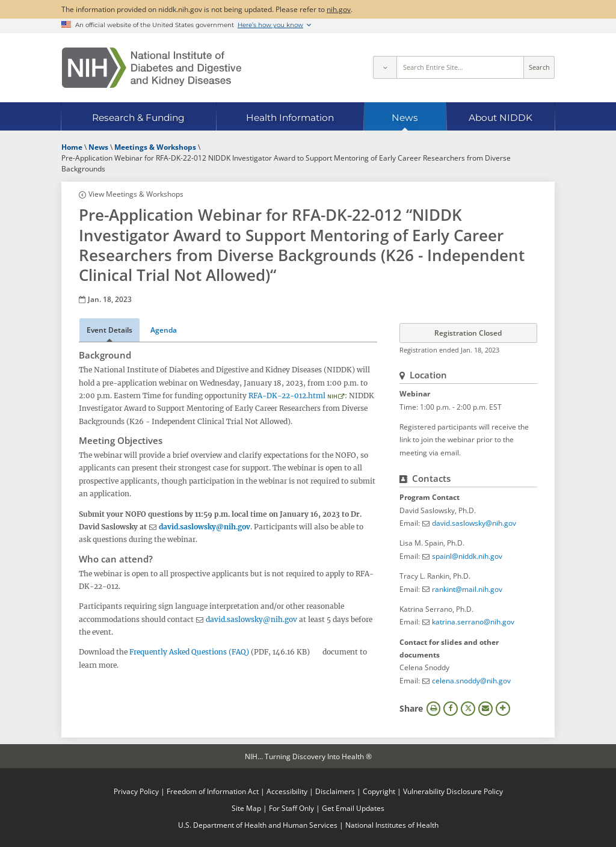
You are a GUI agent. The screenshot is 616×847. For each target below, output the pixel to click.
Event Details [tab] (109, 330)
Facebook (451, 709)
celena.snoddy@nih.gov (471, 680)
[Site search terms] (460, 67)
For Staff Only (291, 808)
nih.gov (339, 9)
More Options (503, 709)
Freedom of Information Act (213, 791)
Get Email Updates (353, 808)
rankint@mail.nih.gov (467, 589)
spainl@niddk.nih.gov (467, 556)
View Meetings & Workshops (136, 194)
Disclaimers (335, 791)
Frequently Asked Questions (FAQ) (189, 652)
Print (434, 709)
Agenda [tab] (164, 330)
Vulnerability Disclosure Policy (453, 791)
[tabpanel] (228, 510)
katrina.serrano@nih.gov (473, 621)
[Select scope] (384, 67)
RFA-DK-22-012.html (287, 396)
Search (539, 67)
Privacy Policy (136, 791)
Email (485, 709)
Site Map (246, 808)
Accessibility (287, 791)
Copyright (379, 791)
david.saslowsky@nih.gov (205, 527)
